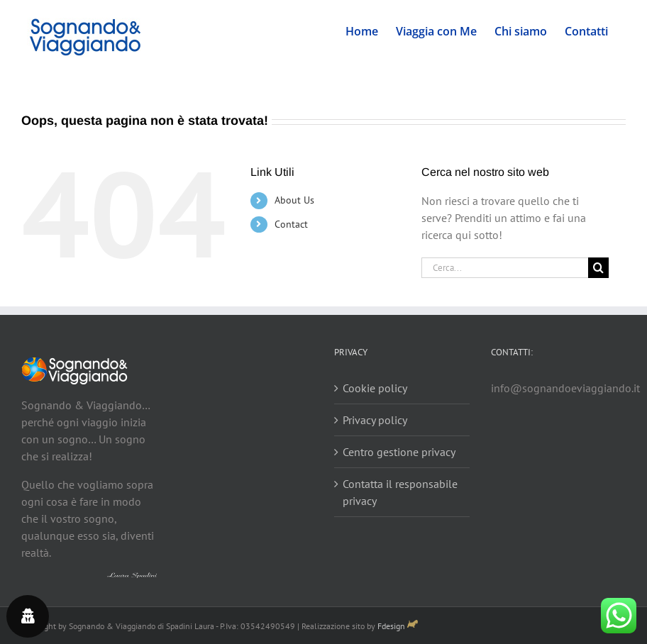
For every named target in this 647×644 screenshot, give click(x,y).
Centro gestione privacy (399, 452)
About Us (294, 200)
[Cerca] (598, 268)
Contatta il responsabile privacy (400, 492)
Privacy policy (375, 420)
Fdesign (391, 626)
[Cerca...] (505, 268)
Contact (291, 224)
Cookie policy (375, 388)
